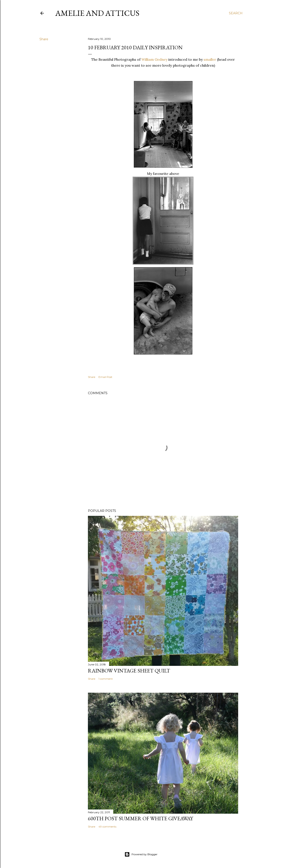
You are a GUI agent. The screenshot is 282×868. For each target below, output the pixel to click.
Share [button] (44, 39)
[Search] (236, 13)
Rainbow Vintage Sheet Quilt (129, 671)
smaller (210, 59)
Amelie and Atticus (97, 13)
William (155, 59)
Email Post (105, 377)
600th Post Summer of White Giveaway (140, 818)
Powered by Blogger (141, 854)
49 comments (107, 827)
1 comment (106, 679)
